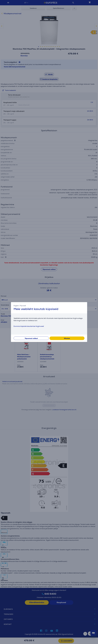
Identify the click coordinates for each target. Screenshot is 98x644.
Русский (23, 306)
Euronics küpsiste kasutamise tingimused (29, 326)
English (16, 306)
